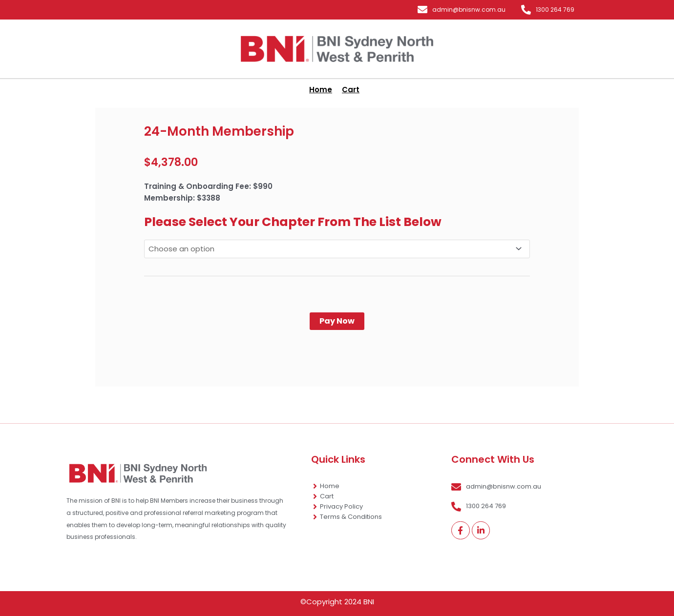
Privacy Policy (341, 506)
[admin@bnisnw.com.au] (422, 10)
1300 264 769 (555, 10)
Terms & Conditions (351, 517)
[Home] (315, 486)
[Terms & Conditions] (315, 517)
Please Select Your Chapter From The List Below (293, 222)
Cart (327, 496)
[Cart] (315, 496)
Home (330, 486)
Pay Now (337, 321)
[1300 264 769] (526, 10)
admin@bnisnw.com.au (469, 10)
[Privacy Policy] (315, 507)
